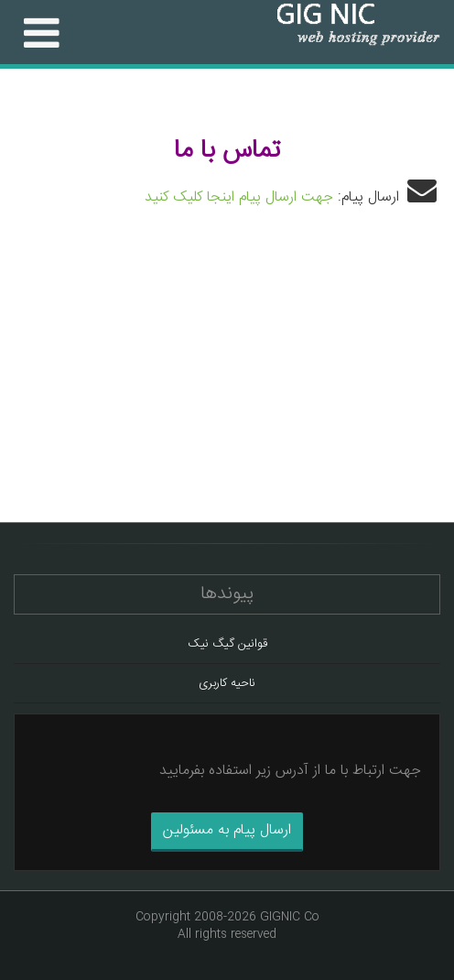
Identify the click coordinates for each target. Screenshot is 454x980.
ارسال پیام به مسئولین (227, 830)
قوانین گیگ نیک (227, 644)
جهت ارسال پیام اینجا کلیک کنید (239, 197)
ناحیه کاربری (227, 683)
